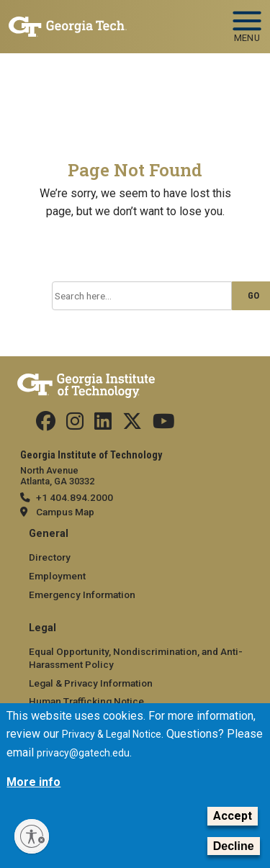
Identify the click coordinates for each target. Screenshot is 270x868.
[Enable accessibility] (32, 836)
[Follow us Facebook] (46, 425)
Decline (234, 858)
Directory (50, 557)
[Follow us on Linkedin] (103, 425)
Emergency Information (82, 595)
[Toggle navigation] (247, 14)
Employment (57, 576)
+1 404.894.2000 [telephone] (75, 497)
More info (33, 795)
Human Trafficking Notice (86, 701)
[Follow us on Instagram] (75, 425)
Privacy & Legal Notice (112, 747)
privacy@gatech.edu (83, 766)
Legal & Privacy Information (91, 683)
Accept (233, 829)
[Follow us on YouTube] (164, 425)
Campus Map (65, 512)
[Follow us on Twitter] (132, 425)
